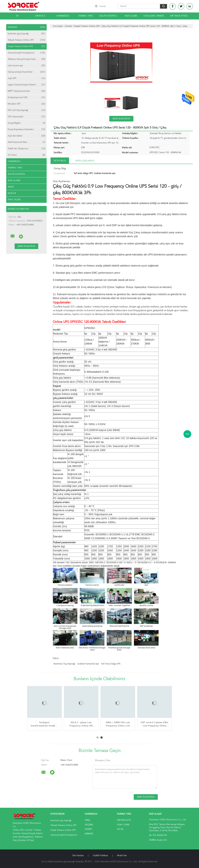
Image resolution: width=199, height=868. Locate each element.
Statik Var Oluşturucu (26, 149)
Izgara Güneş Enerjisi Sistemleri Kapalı (26, 85)
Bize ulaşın (14, 181)
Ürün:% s (40, 16)
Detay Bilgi (60, 161)
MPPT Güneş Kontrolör (26, 91)
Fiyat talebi (14, 200)
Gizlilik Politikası (100, 856)
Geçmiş (89, 825)
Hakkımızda (63, 16)
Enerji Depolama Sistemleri (26, 129)
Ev (17, 16)
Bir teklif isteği (179, 16)
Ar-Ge (120, 829)
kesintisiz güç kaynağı (26, 34)
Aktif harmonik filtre (26, 142)
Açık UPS (26, 78)
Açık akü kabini (26, 136)
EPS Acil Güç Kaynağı (26, 110)
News (11, 187)
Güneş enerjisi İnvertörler (26, 72)
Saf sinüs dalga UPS (111, 664)
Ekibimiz (89, 834)
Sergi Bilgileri (26, 123)
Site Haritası (78, 856)
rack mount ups (26, 66)
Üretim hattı (124, 820)
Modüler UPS (26, 104)
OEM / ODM (123, 825)
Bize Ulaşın (131, 16)
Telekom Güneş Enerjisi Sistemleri (26, 59)
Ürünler (26, 27)
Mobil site (122, 856)
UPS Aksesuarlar (26, 117)
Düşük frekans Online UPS (26, 46)
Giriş (87, 820)
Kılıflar (12, 193)
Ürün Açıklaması (85, 161)
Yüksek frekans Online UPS (26, 40)
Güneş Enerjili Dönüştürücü (26, 53)
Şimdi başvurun (121, 119)
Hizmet (89, 829)
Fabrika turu (86, 16)
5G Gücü (26, 155)
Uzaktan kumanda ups (88, 664)
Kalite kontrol (108, 16)
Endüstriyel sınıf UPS (26, 98)
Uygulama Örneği (154, 16)
